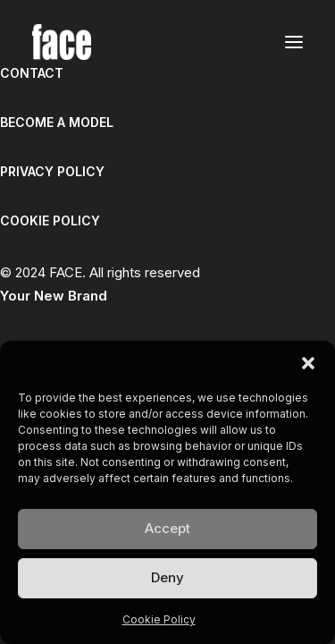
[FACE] (62, 42)
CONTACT (32, 73)
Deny (167, 577)
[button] (308, 363)
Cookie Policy (159, 619)
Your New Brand (54, 296)
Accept (167, 528)
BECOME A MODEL (57, 122)
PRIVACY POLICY (52, 171)
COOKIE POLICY (50, 220)
